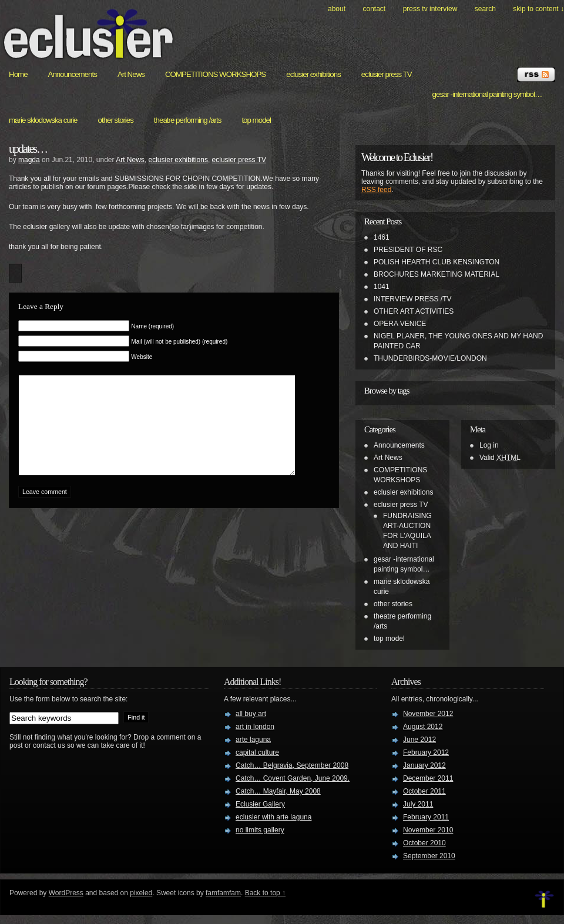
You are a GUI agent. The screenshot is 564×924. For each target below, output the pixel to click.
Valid (500, 458)
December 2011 (428, 778)
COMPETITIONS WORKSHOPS (215, 74)
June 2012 (419, 740)
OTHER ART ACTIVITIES (414, 311)
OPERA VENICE (400, 324)
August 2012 (423, 727)
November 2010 (428, 830)
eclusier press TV (387, 74)
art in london (255, 727)
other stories (116, 120)
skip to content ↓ (538, 9)
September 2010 (429, 856)
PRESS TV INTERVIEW (430, 9)
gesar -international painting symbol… (487, 94)
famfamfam (223, 893)
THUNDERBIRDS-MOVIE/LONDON (430, 358)
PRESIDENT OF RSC (408, 250)
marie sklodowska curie (43, 120)
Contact (374, 9)
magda (29, 160)
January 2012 (424, 765)
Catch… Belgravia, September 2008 (292, 765)
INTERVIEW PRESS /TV (412, 299)
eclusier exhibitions (313, 74)
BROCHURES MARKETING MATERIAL (437, 274)
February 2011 (426, 817)
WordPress (66, 893)
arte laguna (253, 740)
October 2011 (424, 791)
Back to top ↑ (265, 893)
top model (256, 120)
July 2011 (418, 804)
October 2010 (424, 843)
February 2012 (426, 752)
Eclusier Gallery (260, 804)
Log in (489, 445)
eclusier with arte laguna (273, 817)
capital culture (257, 752)
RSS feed (376, 190)
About (337, 9)
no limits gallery (260, 830)
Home (18, 74)
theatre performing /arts (188, 120)
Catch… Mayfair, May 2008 (278, 791)
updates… (28, 149)
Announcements (73, 74)
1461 (382, 237)
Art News (131, 74)
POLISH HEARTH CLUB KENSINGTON (437, 262)
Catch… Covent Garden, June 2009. (293, 778)
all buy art (251, 714)
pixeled (141, 893)
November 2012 (428, 714)
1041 (382, 287)
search (485, 9)
